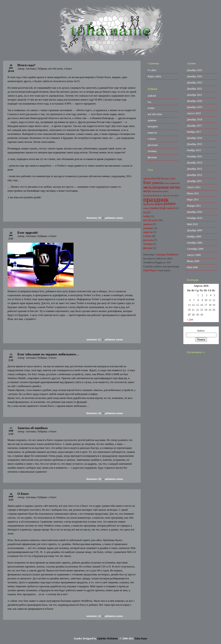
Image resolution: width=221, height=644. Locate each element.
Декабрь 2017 (194, 126)
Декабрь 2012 (194, 175)
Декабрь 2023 (194, 83)
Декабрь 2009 (194, 230)
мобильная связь (160, 191)
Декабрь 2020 (194, 101)
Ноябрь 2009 (194, 237)
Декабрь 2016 (194, 138)
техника (152, 151)
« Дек (190, 319)
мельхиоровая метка (162, 187)
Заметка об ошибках (33, 428)
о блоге (68, 69)
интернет (153, 127)
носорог (175, 195)
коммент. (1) (94, 339)
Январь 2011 (194, 206)
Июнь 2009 (193, 261)
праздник (156, 200)
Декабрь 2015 (194, 144)
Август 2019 (194, 113)
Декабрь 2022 (194, 89)
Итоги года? (26, 65)
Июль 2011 (193, 193)
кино (167, 183)
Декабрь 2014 (194, 163)
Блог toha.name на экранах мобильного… (48, 354)
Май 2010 (192, 224)
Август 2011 (194, 187)
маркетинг (175, 183)
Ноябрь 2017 (194, 132)
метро (147, 191)
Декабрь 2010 (194, 212)
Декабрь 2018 (194, 119)
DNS (154, 179)
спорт (163, 208)
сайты (146, 208)
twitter (151, 108)
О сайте (152, 70)
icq (149, 102)
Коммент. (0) (94, 218)
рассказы (153, 145)
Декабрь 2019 (194, 107)
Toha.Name (141, 638)
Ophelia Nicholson (107, 638)
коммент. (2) (94, 616)
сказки (154, 208)
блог (147, 183)
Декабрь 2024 (194, 76)
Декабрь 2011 (194, 181)
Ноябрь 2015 (194, 150)
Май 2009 (192, 267)
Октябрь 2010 (195, 218)
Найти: (201, 331)
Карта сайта (154, 76)
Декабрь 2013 (194, 169)
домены (152, 120)
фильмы (152, 157)
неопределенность (152, 195)
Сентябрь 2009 (195, 249)
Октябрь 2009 (195, 243)
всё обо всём (55, 69)
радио (159, 204)
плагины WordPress (167, 255)
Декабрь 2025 (194, 70)
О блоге (23, 494)
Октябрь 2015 (195, 156)
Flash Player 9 (151, 270)
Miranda (165, 179)
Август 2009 (194, 255)
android (152, 96)
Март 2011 (193, 200)
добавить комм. (114, 218)
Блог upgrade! (28, 233)
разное (170, 203)
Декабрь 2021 (194, 95)
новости (152, 133)
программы (149, 204)
